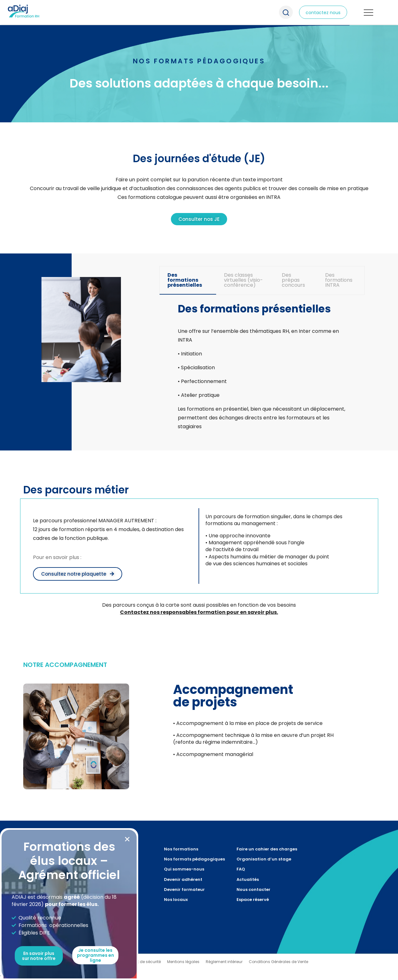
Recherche (286, 12)
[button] (127, 839)
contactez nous (323, 13)
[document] (199, 490)
